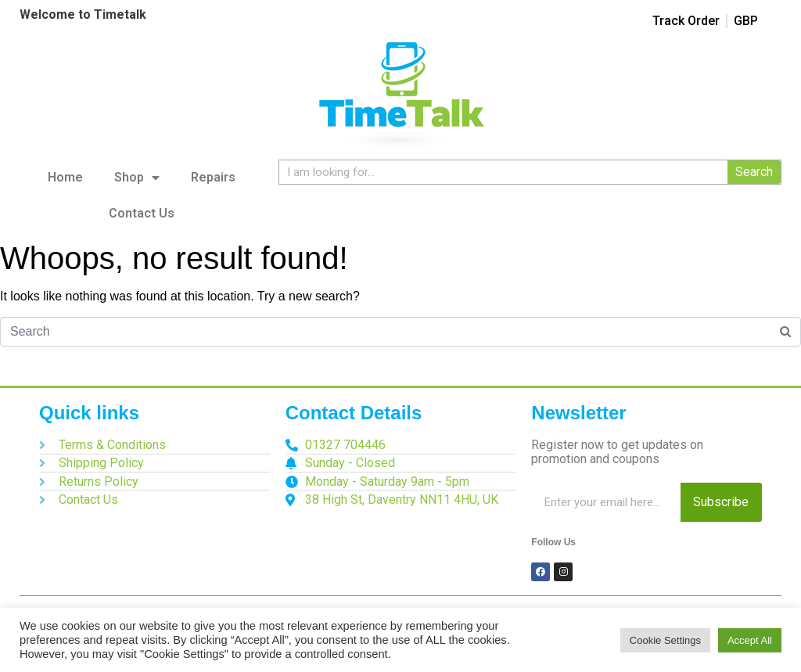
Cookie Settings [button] (665, 640)
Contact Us (142, 213)
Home (65, 177)
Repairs (213, 177)
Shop (137, 178)
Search (754, 172)
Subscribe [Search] (721, 502)
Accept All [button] (750, 640)
